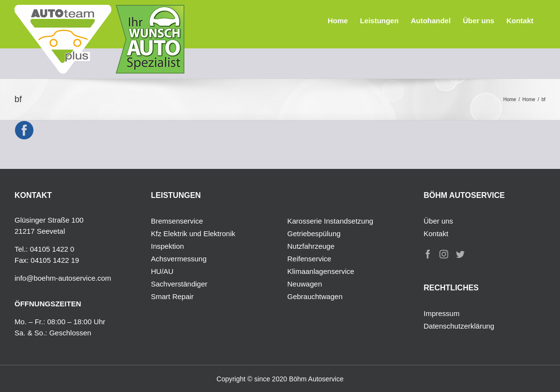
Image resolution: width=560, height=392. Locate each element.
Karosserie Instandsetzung (331, 221)
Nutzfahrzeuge (311, 246)
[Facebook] (428, 254)
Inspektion (167, 246)
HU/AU (162, 271)
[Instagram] (444, 254)
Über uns (438, 221)
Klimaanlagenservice (321, 271)
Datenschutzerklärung (459, 326)
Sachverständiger (179, 284)
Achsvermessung (179, 259)
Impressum (441, 313)
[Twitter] (460, 254)
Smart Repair (172, 296)
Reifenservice (310, 259)
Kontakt (436, 234)
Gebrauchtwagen (315, 296)
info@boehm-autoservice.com (63, 278)
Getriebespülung (314, 234)
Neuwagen (305, 284)
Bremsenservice (177, 221)
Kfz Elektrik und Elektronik (193, 234)
